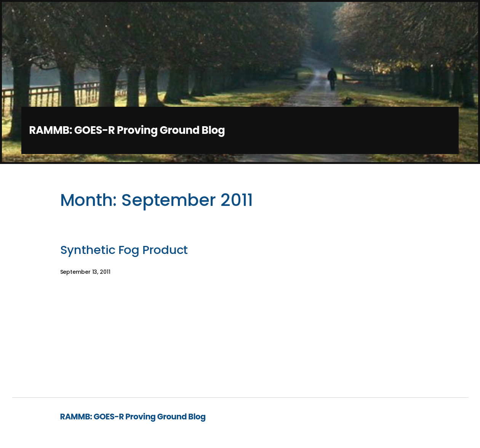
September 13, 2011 (85, 272)
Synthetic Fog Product (124, 250)
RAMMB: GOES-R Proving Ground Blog (127, 130)
